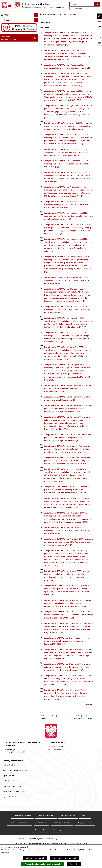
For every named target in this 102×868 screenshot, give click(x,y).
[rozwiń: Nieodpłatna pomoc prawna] (36, 86)
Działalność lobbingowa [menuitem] (11, 95)
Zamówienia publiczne (46, 816)
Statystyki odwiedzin (85, 823)
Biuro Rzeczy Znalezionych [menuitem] (12, 72)
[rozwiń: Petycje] (36, 90)
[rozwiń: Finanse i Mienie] (36, 77)
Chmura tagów (40, 830)
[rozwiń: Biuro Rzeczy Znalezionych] (36, 72)
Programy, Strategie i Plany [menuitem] (12, 68)
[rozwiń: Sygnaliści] (36, 121)
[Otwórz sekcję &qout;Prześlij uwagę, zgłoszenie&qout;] (99, 38)
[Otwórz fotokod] (99, 43)
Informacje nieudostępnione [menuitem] (13, 126)
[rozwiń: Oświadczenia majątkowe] (36, 108)
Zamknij (74, 864)
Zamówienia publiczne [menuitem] (10, 112)
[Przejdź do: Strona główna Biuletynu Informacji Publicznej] (40, 14)
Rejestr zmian (42, 823)
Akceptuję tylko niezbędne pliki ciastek (43, 864)
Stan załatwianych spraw (22, 816)
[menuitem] (19, 34)
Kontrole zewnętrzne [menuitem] (10, 103)
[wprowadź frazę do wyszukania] (82, 4)
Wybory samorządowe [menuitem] (10, 117)
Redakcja (85, 816)
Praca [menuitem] (3, 63)
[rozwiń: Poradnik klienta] (36, 59)
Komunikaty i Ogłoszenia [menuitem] (11, 81)
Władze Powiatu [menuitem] (8, 50)
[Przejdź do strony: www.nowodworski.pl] (99, 27)
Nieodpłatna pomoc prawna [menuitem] (13, 86)
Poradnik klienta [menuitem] (8, 59)
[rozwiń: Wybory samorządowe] (36, 117)
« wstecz (89, 704)
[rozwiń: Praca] (36, 63)
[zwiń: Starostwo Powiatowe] (36, 28)
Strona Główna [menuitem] (7, 19)
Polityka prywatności (35, 858)
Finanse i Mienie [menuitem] (8, 77)
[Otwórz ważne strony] (99, 32)
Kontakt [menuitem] (4, 24)
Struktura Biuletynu (68, 816)
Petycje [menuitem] (4, 90)
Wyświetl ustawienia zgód (65, 858)
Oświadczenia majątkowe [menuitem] (12, 108)
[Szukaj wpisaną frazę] (97, 4)
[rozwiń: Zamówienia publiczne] (36, 113)
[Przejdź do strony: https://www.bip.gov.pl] (99, 21)
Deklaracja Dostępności (62, 823)
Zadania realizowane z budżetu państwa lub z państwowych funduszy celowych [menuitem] (17, 133)
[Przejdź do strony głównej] (34, 5)
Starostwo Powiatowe (51, 14)
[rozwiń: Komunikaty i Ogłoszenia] (36, 81)
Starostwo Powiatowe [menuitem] (10, 28)
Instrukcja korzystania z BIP (20, 823)
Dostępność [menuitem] (6, 45)
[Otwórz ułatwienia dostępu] (99, 16)
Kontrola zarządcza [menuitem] (9, 99)
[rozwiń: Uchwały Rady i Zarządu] (36, 54)
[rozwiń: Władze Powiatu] (36, 50)
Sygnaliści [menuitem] (5, 121)
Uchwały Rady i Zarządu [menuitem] (11, 54)
